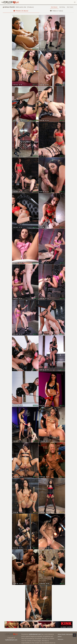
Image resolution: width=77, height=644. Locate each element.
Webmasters (61, 639)
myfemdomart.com (11, 640)
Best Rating (62, 7)
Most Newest (54, 7)
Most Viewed (70, 7)
